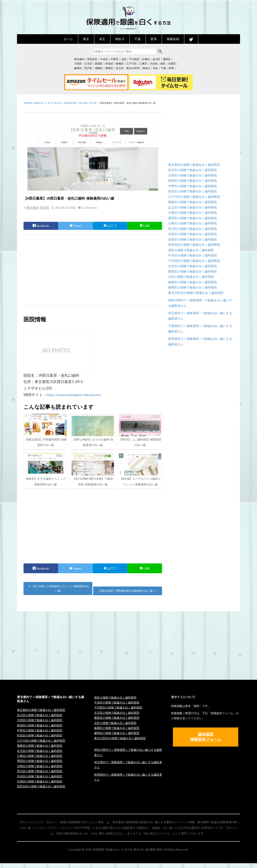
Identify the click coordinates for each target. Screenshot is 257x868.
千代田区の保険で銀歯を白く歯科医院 (194, 261)
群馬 (154, 39)
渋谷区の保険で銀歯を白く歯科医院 (193, 234)
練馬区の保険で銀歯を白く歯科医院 (193, 287)
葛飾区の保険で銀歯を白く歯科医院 (193, 202)
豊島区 (109, 68)
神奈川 (120, 39)
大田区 (78, 64)
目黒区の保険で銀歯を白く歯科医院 (193, 239)
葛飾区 (99, 68)
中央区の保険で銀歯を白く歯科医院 (193, 255)
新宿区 (99, 64)
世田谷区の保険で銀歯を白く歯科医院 (194, 245)
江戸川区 (132, 64)
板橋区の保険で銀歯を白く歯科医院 (193, 282)
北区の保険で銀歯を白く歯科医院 (191, 277)
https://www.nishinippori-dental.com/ (77, 394)
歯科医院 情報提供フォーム (206, 742)
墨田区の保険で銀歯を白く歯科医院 (193, 218)
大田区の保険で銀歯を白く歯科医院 (193, 175)
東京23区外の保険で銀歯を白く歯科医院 (196, 293)
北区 (124, 59)
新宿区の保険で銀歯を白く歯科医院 (193, 181)
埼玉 (102, 39)
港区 (163, 64)
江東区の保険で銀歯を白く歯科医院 (193, 213)
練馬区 (78, 68)
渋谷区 (154, 64)
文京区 (88, 64)
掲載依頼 (173, 39)
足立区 (120, 68)
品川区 (156, 59)
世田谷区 (92, 59)
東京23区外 (133, 68)
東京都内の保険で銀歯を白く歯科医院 (194, 165)
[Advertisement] (93, 270)
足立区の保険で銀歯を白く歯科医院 (193, 207)
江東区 (143, 64)
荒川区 (88, 68)
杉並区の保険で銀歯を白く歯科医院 (193, 191)
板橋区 (120, 64)
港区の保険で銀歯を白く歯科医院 (191, 250)
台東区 (146, 59)
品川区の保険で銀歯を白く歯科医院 (193, 170)
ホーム (68, 39)
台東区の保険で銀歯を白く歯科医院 (193, 223)
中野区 (115, 59)
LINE (145, 225)
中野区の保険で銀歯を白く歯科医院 (193, 186)
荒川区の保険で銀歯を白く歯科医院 (193, 229)
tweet (76, 225)
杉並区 (109, 64)
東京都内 (79, 59)
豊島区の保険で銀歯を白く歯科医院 (193, 271)
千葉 (138, 39)
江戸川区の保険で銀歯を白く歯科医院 (194, 197)
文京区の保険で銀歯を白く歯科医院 (193, 266)
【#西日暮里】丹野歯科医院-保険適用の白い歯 (127, 596)
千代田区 (134, 59)
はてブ (110, 225)
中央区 (104, 59)
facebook (41, 225)
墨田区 (167, 59)
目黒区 (172, 64)
